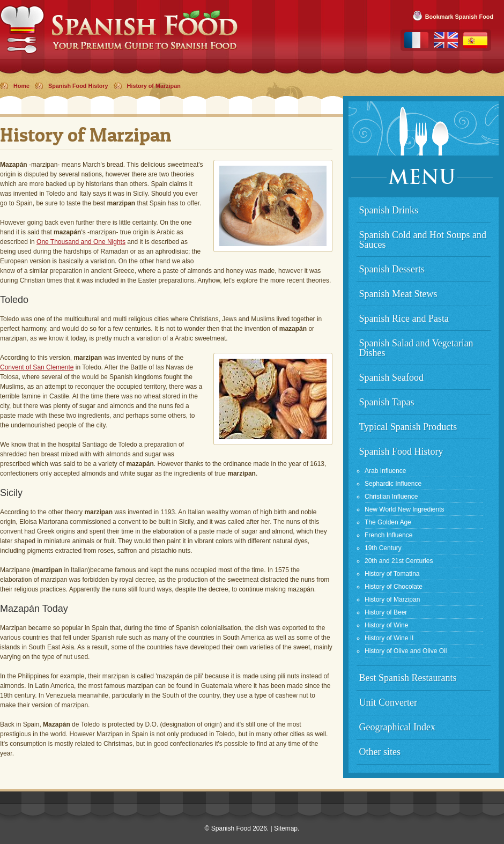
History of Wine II (389, 638)
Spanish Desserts (392, 269)
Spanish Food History (78, 86)
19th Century (383, 548)
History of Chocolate (394, 587)
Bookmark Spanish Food (459, 17)
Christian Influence (391, 497)
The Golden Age (388, 522)
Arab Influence (385, 471)
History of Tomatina (392, 574)
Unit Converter (388, 702)
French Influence (388, 535)
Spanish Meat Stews (398, 294)
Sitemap (286, 828)
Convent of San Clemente (37, 367)
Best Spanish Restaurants (408, 678)
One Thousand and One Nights (81, 242)
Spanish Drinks (389, 210)
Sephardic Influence (393, 484)
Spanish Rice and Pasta (404, 319)
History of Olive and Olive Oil (406, 651)
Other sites (380, 752)
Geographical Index (397, 727)
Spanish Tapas (387, 402)
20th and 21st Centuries (399, 561)
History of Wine (386, 625)
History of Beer (386, 612)
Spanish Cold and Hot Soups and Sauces (423, 240)
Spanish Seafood (392, 377)
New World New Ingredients (405, 509)
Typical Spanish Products (408, 427)
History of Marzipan (154, 86)
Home (21, 86)
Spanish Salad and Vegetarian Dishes (416, 348)
